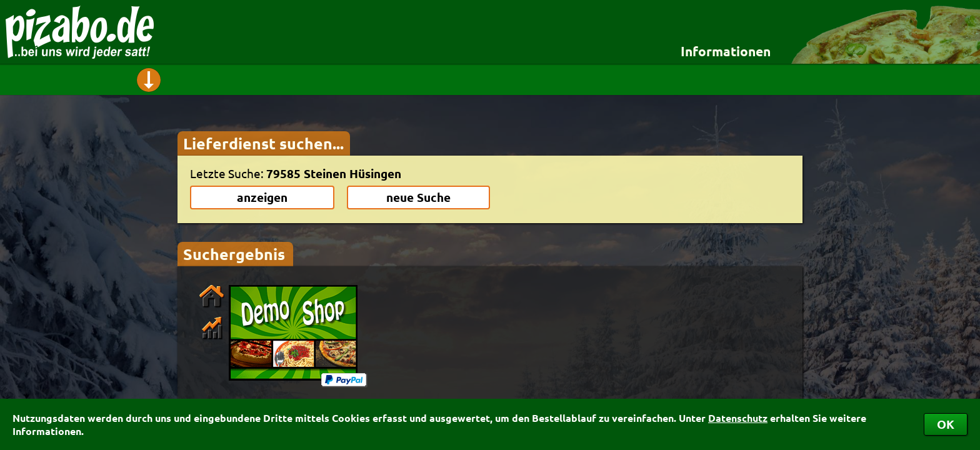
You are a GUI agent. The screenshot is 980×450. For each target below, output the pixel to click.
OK (946, 424)
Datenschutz (738, 418)
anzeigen (262, 197)
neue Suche (418, 197)
